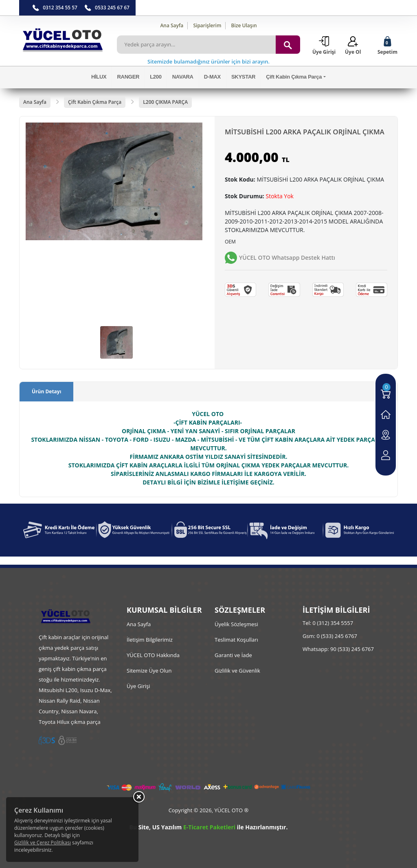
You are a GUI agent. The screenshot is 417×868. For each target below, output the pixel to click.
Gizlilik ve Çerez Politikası (43, 843)
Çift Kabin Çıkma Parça (293, 78)
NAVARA (183, 78)
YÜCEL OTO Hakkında (153, 655)
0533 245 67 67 (112, 8)
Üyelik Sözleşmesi (236, 625)
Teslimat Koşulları (236, 640)
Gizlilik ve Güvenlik (237, 671)
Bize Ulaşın (244, 25)
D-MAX (212, 78)
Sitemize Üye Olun (149, 671)
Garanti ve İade (233, 655)
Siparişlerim (207, 25)
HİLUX (100, 78)
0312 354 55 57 (60, 8)
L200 (157, 78)
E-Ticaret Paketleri (209, 827)
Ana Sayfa (172, 25)
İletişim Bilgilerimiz (150, 640)
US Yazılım (167, 827)
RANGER (129, 78)
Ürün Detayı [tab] (46, 392)
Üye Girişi (138, 686)
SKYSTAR (243, 78)
